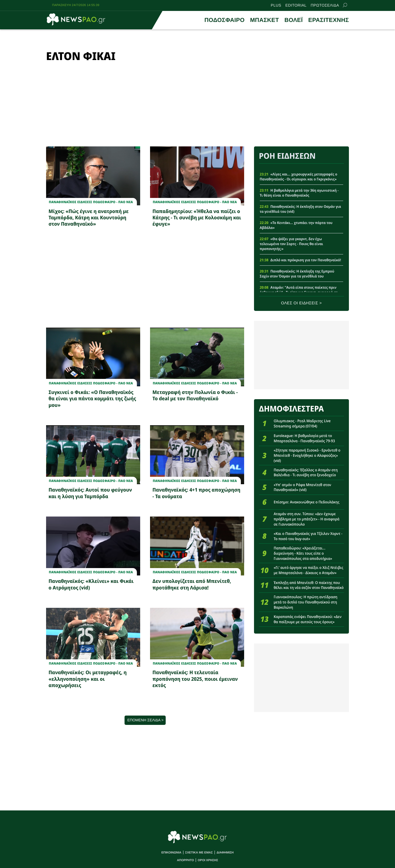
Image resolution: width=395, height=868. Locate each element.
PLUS (276, 5)
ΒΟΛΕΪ (294, 20)
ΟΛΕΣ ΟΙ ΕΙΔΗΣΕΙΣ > (302, 303)
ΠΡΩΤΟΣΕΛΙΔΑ (325, 5)
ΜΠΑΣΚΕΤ (265, 20)
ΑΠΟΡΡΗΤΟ (185, 860)
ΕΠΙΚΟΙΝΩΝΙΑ (171, 853)
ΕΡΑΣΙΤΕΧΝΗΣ (329, 20)
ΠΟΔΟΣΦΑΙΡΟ (224, 20)
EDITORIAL (296, 5)
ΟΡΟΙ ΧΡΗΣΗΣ (208, 860)
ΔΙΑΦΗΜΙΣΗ (225, 853)
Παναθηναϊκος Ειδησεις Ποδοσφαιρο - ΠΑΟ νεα (91, 202)
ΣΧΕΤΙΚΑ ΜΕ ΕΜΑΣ (199, 853)
